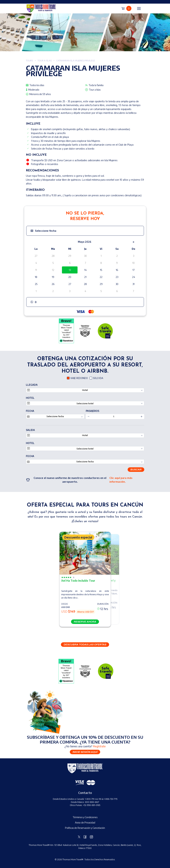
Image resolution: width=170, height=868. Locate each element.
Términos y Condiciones (85, 817)
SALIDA (30, 430)
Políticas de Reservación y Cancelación (85, 828)
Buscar (136, 470)
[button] (85, 231)
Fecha (30, 411)
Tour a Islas (45, 61)
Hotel (30, 398)
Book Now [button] (85, 864)
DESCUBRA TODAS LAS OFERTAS (85, 645)
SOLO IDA (98, 378)
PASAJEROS (92, 411)
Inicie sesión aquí (85, 752)
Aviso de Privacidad (85, 823)
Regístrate (99, 746)
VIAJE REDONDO (79, 378)
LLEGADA (32, 385)
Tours (29, 61)
